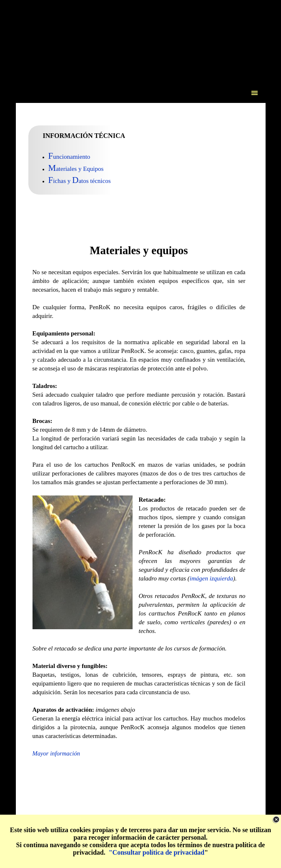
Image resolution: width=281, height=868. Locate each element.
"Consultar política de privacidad (157, 852)
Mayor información (56, 753)
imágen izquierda (211, 578)
